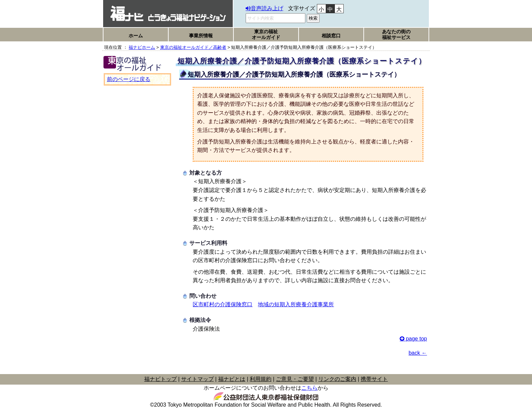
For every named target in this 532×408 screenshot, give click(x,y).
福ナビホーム (142, 47)
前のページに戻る (129, 79)
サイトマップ (197, 379)
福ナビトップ (160, 379)
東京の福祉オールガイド (266, 34)
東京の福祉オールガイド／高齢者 (193, 47)
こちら (309, 388)
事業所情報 (201, 36)
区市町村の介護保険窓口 (223, 304)
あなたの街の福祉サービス (396, 34)
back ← (418, 353)
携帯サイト (374, 379)
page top (416, 339)
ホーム (136, 36)
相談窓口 (331, 36)
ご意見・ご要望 (295, 379)
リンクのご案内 (337, 379)
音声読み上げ (267, 8)
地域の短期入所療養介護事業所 (296, 304)
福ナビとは (232, 379)
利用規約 (261, 379)
